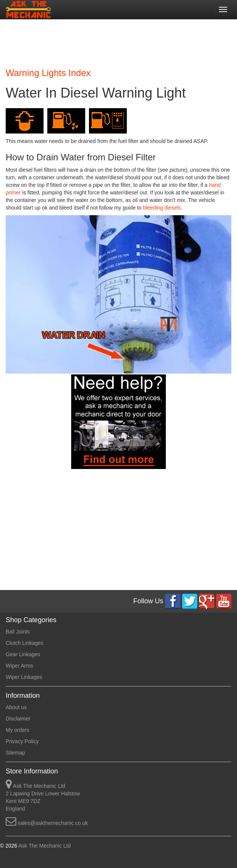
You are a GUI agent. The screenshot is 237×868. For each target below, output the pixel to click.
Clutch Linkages (25, 643)
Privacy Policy (22, 741)
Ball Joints (18, 632)
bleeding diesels (162, 208)
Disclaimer (18, 719)
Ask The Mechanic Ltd (44, 846)
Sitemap (15, 753)
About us (16, 707)
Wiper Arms (19, 666)
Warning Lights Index (48, 73)
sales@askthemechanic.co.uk (53, 823)
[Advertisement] (116, 42)
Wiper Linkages (24, 677)
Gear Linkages (23, 654)
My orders (17, 730)
